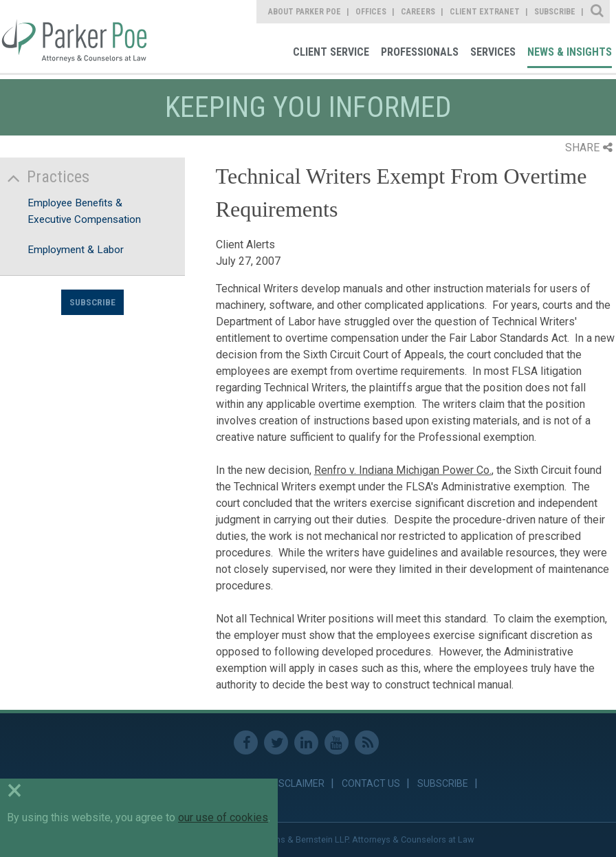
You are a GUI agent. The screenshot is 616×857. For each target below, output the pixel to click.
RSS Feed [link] (367, 742)
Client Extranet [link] (485, 12)
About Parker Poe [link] (305, 12)
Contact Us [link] (371, 783)
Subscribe (92, 302)
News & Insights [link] (570, 52)
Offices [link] (371, 12)
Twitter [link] (276, 742)
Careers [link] (418, 12)
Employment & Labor (76, 250)
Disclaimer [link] (297, 783)
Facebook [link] (246, 742)
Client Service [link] (331, 52)
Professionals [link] (420, 52)
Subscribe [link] (555, 12)
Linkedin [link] (306, 742)
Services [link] (493, 52)
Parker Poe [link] (74, 36)
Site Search (598, 12)
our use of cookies (223, 817)
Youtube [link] (337, 742)
